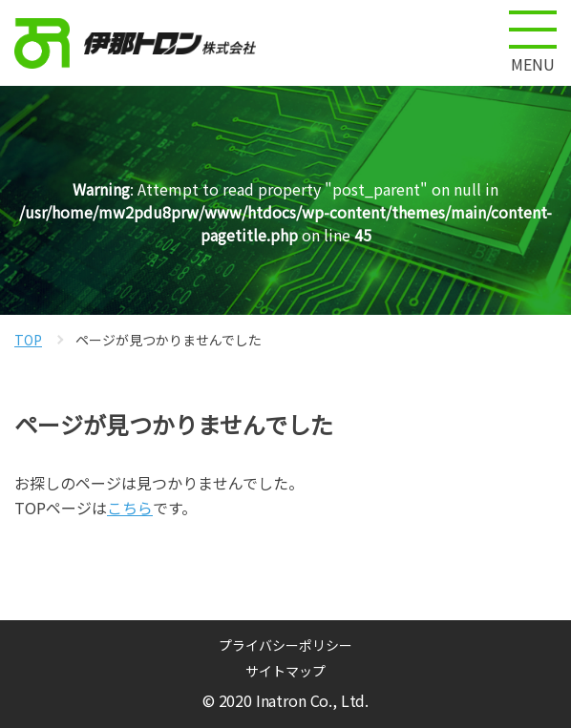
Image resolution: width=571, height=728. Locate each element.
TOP (28, 340)
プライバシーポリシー (285, 645)
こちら (130, 508)
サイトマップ (285, 671)
